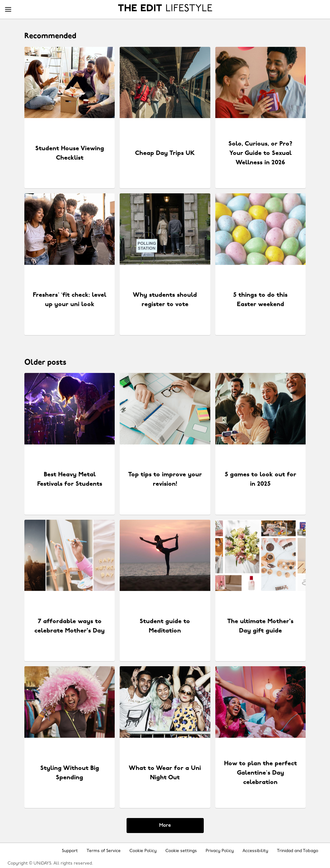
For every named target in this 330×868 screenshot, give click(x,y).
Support (70, 851)
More (165, 826)
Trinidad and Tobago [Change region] (297, 851)
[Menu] (8, 10)
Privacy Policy (220, 851)
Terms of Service (104, 851)
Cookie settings (181, 851)
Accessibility (255, 851)
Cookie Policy (143, 851)
